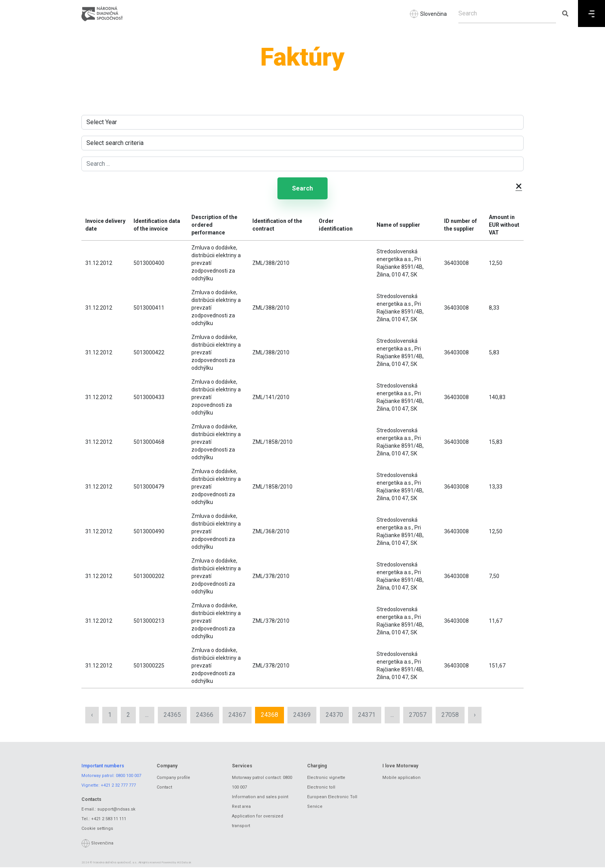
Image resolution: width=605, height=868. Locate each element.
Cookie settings (97, 829)
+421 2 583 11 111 (109, 820)
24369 (302, 715)
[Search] (507, 13)
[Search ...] (302, 164)
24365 (172, 715)
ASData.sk (184, 863)
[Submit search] (565, 13)
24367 (237, 715)
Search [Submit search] (302, 189)
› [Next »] (475, 715)
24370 (334, 715)
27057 (418, 715)
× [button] (519, 186)
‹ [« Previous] (92, 715)
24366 (205, 715)
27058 (450, 715)
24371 (367, 715)
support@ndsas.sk (116, 810)
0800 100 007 (128, 776)
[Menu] (591, 13)
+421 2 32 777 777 (118, 786)
